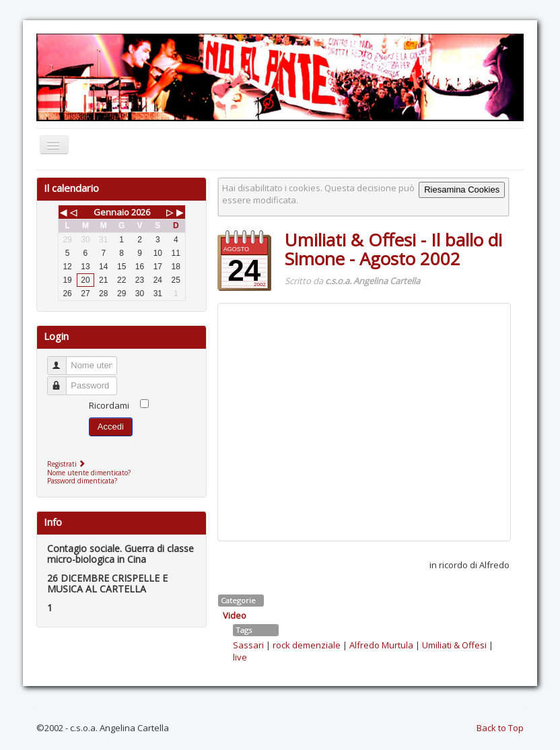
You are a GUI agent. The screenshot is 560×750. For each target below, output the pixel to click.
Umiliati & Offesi (454, 645)
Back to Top (500, 728)
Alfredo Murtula (381, 645)
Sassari (248, 645)
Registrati (68, 464)
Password (63, 380)
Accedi (111, 427)
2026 (141, 212)
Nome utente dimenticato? (89, 473)
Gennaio (111, 212)
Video (235, 615)
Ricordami (109, 405)
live (240, 657)
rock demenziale (307, 645)
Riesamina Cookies (462, 190)
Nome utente (63, 360)
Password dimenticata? (82, 481)
